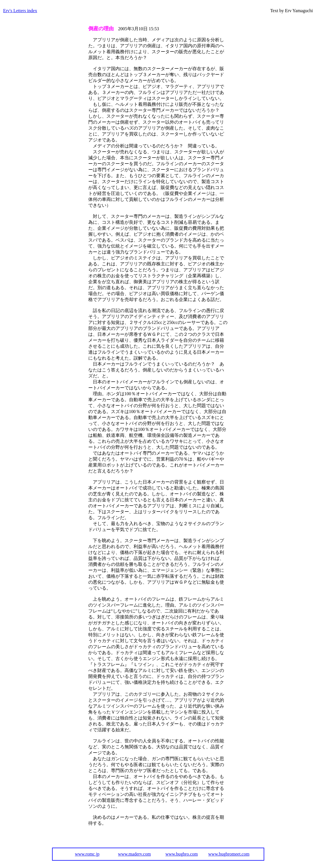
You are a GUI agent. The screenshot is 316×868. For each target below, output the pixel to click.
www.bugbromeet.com (229, 854)
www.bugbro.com (182, 854)
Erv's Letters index (20, 11)
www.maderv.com (134, 854)
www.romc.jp (87, 854)
